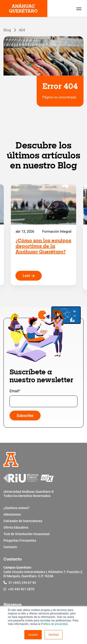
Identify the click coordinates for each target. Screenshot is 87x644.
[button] (33, 635)
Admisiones (12, 514)
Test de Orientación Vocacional (27, 534)
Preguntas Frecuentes (20, 540)
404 (22, 30)
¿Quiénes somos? (16, 508)
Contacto (10, 547)
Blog (7, 30)
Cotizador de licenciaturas (23, 521)
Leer (29, 276)
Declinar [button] (54, 635)
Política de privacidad (54, 624)
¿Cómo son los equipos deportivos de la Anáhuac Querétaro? (43, 247)
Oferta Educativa (16, 527)
